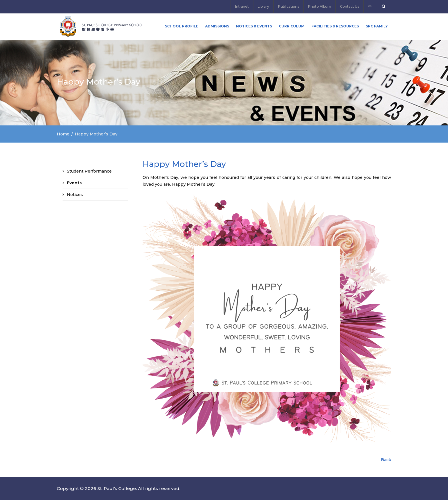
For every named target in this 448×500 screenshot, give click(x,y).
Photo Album (320, 6)
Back (386, 460)
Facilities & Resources (335, 26)
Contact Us (350, 6)
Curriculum (292, 26)
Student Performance (89, 171)
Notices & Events (254, 26)
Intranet (242, 6)
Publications (289, 6)
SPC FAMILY (377, 26)
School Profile (182, 26)
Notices (75, 195)
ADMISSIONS (217, 26)
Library (263, 6)
